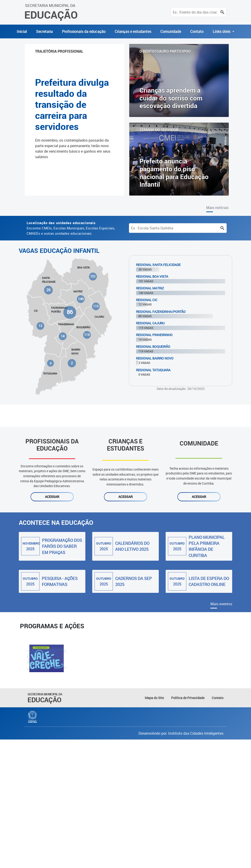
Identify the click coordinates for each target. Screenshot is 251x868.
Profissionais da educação (84, 31)
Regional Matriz (150, 288)
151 (93, 276)
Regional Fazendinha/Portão (161, 312)
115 (96, 306)
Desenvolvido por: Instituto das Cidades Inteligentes (181, 733)
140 (81, 299)
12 (40, 326)
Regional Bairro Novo (155, 358)
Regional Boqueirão (153, 347)
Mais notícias (217, 208)
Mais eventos (221, 604)
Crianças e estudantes (133, 31)
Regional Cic (147, 300)
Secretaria (44, 31)
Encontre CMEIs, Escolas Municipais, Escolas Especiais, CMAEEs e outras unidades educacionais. (71, 228)
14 (63, 336)
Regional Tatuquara (153, 370)
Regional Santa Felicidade (158, 265)
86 (70, 312)
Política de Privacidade (188, 698)
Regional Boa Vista (152, 276)
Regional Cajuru (150, 323)
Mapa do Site (154, 698)
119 (87, 335)
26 (49, 290)
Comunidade (171, 31)
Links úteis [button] (222, 31)
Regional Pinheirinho (154, 335)
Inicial (22, 31)
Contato (197, 31)
